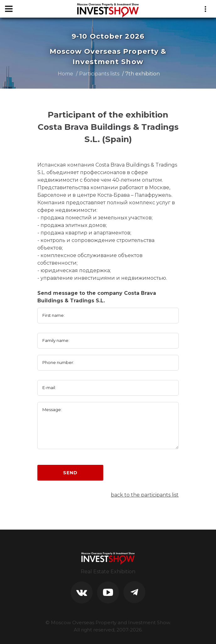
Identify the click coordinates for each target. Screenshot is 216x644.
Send (70, 473)
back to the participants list (145, 495)
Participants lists (99, 74)
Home (65, 74)
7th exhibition (143, 74)
